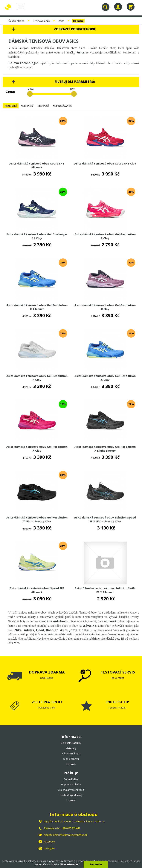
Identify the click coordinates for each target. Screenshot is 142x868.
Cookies (71, 800)
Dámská (78, 21)
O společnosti (71, 759)
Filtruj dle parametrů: (75, 82)
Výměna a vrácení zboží (71, 790)
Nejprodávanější (63, 106)
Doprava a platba (71, 784)
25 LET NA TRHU (47, 702)
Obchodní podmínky (71, 795)
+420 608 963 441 (71, 828)
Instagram (50, 848)
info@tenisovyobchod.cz (73, 835)
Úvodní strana (16, 21)
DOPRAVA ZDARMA (47, 672)
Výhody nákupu (71, 753)
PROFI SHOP (118, 702)
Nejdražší (43, 106)
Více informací (70, 864)
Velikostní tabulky (71, 743)
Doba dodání (71, 779)
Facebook (49, 842)
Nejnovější (11, 106)
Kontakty (71, 764)
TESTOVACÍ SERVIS (118, 672)
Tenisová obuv (42, 21)
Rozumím (96, 864)
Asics (61, 21)
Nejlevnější (27, 106)
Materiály (71, 748)
